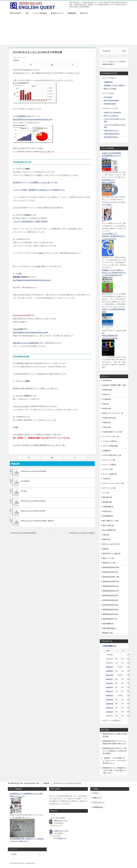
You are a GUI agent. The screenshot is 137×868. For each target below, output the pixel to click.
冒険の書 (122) (107, 497)
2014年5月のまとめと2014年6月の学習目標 (33, 501)
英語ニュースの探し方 (111, 116)
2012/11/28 (109, 712)
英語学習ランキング (57, 13)
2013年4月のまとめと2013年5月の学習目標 (23, 533)
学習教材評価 (108, 82)
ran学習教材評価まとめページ (111, 156)
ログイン (96, 793)
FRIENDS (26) (107, 390)
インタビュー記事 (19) (110, 441)
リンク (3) (106, 493)
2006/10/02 (109, 675)
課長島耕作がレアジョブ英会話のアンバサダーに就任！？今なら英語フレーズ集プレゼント (115, 770)
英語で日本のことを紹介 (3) (111, 553)
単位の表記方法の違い (111, 137)
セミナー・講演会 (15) (110, 474)
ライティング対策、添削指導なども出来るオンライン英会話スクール (39, 190)
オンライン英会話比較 (40, 13)
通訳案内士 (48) (108, 633)
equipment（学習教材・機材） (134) (114, 385)
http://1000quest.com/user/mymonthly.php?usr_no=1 (33, 119)
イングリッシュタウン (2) (111, 437)
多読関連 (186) (107, 502)
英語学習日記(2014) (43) (110, 605)
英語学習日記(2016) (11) (110, 614)
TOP (25, 783)
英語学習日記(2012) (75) (110, 595)
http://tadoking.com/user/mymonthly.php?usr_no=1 (32, 280)
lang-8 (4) (106, 404)
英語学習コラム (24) (109, 563)
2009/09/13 (109, 704)
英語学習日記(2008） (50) (111, 577)
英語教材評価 (72, 13)
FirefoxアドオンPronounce (112, 112)
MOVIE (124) (107, 408)
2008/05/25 (109, 687)
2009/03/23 (109, 695)
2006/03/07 (109, 667)
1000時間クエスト (25, 116)
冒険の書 (16, 60)
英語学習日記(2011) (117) (111, 591)
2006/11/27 (109, 679)
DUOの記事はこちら (108, 180)
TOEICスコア (62, 838)
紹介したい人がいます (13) (111, 544)
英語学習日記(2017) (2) (110, 619)
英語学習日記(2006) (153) (111, 567)
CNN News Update (110, 104)
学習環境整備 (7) (108, 516)
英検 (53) (106, 549)
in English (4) (107, 399)
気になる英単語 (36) (109, 530)
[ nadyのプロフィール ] (61, 831)
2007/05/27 (109, 683)
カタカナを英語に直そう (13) (112, 455)
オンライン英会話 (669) (110, 446)
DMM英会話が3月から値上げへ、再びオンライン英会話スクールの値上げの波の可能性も (115, 751)
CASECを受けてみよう (111, 130)
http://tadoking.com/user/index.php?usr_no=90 (30, 332)
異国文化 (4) (107, 539)
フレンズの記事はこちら (110, 234)
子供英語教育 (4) (108, 507)
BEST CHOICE (108, 64)
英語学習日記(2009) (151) (111, 582)
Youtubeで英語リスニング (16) (112, 432)
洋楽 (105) (106, 535)
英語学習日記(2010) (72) (110, 586)
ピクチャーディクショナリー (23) (113, 483)
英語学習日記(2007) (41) (110, 572)
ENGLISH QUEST (16, 13)
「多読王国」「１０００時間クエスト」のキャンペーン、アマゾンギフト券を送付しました (115, 761)
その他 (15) (106, 479)
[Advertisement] (68, 30)
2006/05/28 (109, 671)
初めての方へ (84, 13)
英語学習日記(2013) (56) (110, 600)
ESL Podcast (108, 97)
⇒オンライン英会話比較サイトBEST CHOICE (30, 221)
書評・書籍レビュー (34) (110, 521)
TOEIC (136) (107, 427)
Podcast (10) (107, 422)
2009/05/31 (109, 700)
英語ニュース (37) (108, 558)
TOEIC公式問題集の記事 (110, 336)
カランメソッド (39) (109, 460)
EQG (27, 13)
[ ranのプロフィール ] (61, 821)
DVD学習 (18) (107, 380)
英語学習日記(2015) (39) (110, 610)
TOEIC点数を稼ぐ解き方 (112, 134)
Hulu (41, 253)
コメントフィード (99, 802)
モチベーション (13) (109, 488)
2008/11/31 (109, 691)
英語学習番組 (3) (108, 624)
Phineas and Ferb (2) (109, 418)
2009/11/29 (109, 708)
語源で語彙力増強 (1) (109, 628)
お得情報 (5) (107, 451)
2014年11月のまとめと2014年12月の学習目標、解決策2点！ (38, 521)
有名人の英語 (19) (108, 525)
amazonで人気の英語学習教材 (111, 153)
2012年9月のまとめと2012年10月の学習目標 (33, 471)
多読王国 (16, 277)
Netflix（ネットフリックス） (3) (113, 413)
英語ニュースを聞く (110, 89)
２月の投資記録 (25, 481)
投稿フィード (97, 798)
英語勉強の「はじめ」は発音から (115, 85)
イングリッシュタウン (21, 406)
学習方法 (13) (107, 511)
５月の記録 (24, 491)
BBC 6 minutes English (111, 100)
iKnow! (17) (106, 394)
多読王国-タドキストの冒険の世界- (26, 343)
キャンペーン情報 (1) (109, 465)
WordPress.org (98, 807)
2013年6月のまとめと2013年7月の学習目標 (81, 533)
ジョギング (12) (108, 469)
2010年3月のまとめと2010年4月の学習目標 (33, 511)
